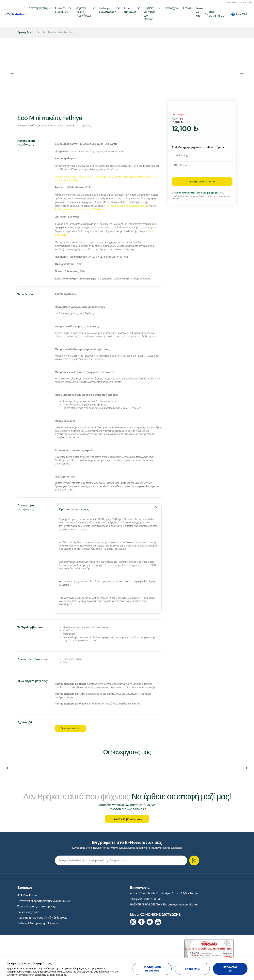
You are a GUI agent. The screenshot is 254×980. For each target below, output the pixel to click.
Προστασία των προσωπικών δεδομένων (42, 920)
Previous (12, 74)
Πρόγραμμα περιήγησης (74, 509)
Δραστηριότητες (38, 8)
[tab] (108, 507)
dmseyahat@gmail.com (183, 907)
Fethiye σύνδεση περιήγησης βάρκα (126, 206)
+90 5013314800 (215, 14)
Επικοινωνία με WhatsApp (127, 822)
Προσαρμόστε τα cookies (152, 969)
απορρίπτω (192, 969)
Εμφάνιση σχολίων (74, 729)
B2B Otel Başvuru (28, 898)
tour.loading (181, 155)
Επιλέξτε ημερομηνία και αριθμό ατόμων (198, 147)
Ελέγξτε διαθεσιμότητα (202, 182)
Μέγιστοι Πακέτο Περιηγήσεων (83, 12)
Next (242, 74)
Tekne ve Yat (200, 12)
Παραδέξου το (230, 969)
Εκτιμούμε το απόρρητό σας (29, 963)
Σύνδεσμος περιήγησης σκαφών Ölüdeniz (79, 209)
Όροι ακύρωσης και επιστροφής (37, 909)
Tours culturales (130, 10)
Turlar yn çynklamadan (108, 10)
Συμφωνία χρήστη (28, 915)
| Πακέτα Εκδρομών (62, 10)
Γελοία (187, 8)
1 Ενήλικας (184, 165)
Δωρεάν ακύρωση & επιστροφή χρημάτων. (198, 193)
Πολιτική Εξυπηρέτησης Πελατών (38, 926)
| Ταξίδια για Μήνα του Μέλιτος (149, 14)
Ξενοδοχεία (171, 8)
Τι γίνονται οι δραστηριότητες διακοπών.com (44, 904)
